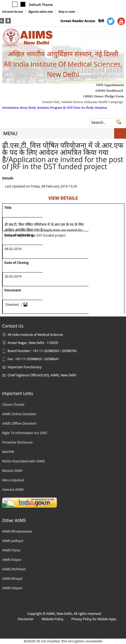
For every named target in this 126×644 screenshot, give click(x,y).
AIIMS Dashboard (109, 91)
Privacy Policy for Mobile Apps (94, 619)
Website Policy (52, 619)
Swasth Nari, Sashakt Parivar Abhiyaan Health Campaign (82, 102)
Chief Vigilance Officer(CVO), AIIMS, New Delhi (42, 375)
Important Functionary (25, 367)
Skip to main (67, 12)
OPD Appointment (110, 85)
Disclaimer (26, 619)
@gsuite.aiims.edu (41, 12)
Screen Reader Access (78, 21)
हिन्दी (101, 21)
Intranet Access (13, 12)
